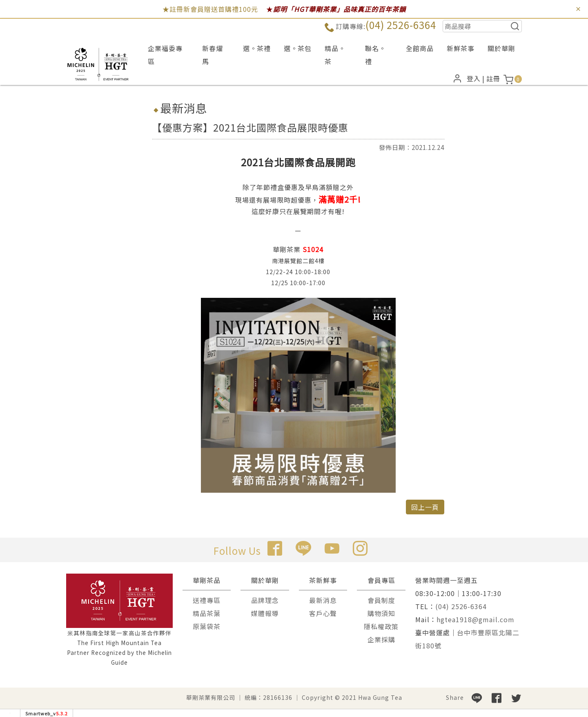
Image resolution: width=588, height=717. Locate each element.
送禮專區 (207, 600)
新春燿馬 (213, 55)
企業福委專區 (165, 55)
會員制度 (381, 600)
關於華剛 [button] (501, 48)
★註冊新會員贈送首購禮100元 (210, 9)
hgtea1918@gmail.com (476, 619)
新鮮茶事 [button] (461, 48)
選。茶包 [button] (298, 48)
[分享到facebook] (497, 697)
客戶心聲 (323, 613)
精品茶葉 (207, 613)
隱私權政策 (381, 626)
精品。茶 (335, 55)
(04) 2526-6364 (401, 25)
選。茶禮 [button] (257, 48)
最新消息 (323, 600)
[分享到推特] (516, 697)
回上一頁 (425, 507)
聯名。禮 (375, 55)
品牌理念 (265, 600)
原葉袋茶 (207, 626)
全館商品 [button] (420, 48)
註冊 (493, 78)
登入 (474, 78)
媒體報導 (265, 613)
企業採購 (381, 639)
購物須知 (381, 613)
